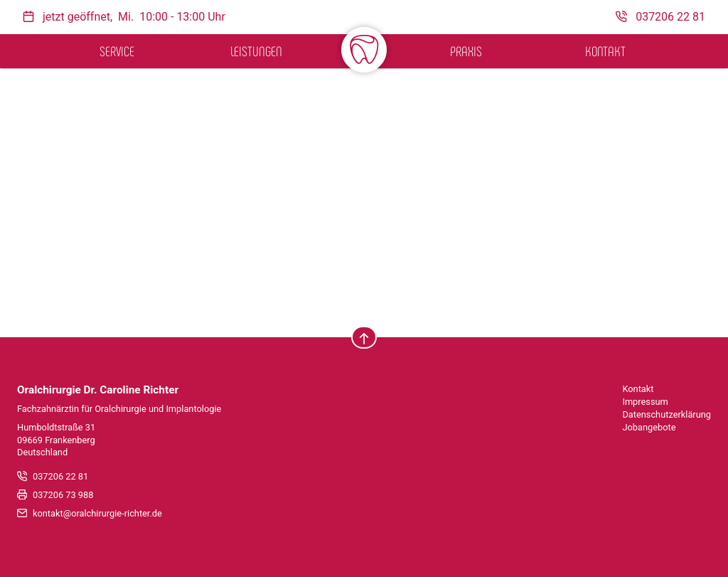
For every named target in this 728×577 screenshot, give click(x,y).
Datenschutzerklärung (667, 414)
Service (117, 51)
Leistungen (256, 51)
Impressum (645, 402)
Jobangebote (649, 427)
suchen (221, 285)
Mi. (126, 17)
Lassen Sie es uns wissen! (305, 198)
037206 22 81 (60, 476)
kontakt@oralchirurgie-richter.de (97, 513)
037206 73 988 (63, 495)
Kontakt (605, 51)
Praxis (466, 51)
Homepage (505, 215)
